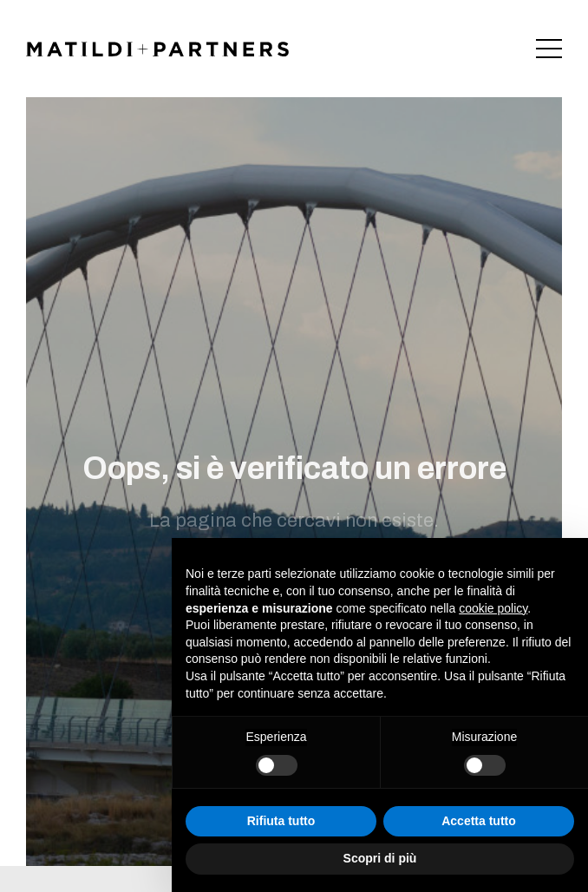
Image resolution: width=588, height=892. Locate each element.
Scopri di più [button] (380, 858)
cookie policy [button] (493, 608)
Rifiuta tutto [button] (281, 821)
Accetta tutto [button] (479, 821)
